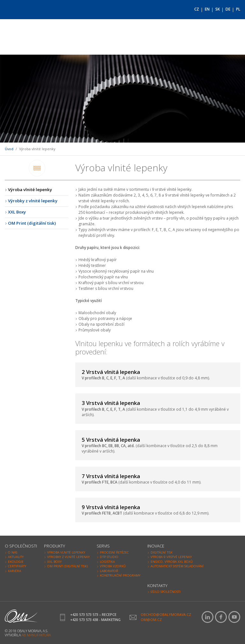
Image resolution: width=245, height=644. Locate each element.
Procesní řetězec (114, 552)
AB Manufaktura (36, 635)
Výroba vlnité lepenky (30, 190)
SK (218, 9)
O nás (13, 552)
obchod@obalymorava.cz (166, 614)
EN (207, 9)
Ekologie (16, 562)
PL (238, 9)
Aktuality (16, 557)
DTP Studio (109, 557)
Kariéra (15, 571)
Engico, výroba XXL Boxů (172, 562)
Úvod (9, 149)
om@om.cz (151, 620)
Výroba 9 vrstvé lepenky (171, 557)
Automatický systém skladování (177, 566)
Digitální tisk (162, 552)
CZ (197, 9)
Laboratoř (109, 571)
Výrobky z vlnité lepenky (33, 201)
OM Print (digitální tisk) (32, 223)
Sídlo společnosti (166, 592)
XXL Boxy (17, 212)
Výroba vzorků (113, 566)
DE (228, 9)
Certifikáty (17, 566)
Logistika (107, 562)
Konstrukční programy (120, 575)
